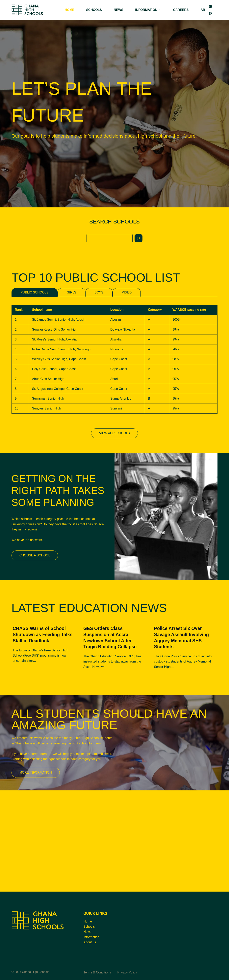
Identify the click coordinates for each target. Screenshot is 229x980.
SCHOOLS (94, 10)
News (88, 932)
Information (91, 937)
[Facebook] (210, 13)
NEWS (118, 10)
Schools (89, 927)
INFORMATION (149, 10)
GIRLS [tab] (71, 292)
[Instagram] (210, 6)
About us (90, 942)
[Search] (139, 238)
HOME (69, 10)
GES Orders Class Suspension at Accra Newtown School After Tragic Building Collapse (110, 638)
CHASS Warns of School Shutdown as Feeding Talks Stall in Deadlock (43, 634)
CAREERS (181, 10)
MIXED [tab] (127, 292)
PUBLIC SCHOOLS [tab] (35, 292)
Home (88, 921)
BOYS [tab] (99, 292)
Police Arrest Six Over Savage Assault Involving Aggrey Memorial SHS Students (181, 638)
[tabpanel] (115, 359)
